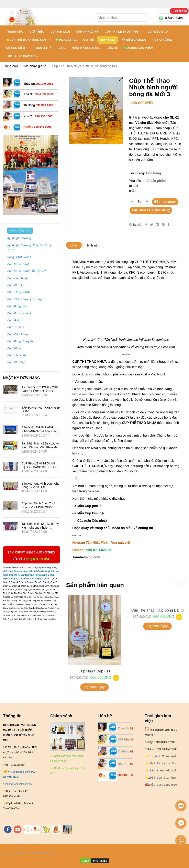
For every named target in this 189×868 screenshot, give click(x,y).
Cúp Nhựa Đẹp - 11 (94, 671)
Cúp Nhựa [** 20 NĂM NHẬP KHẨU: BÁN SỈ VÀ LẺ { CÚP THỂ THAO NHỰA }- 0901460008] (14, 349)
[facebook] (8, 829)
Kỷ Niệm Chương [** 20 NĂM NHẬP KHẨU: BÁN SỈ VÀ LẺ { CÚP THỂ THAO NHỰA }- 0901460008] (19, 239)
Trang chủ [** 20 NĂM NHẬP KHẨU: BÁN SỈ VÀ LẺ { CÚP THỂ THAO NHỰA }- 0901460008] (15, 32)
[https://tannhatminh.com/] (32, 829)
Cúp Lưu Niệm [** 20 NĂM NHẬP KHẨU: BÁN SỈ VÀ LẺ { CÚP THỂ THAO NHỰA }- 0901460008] (18, 279)
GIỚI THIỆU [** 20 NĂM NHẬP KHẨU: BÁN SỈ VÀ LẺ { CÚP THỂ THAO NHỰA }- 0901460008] (37, 32)
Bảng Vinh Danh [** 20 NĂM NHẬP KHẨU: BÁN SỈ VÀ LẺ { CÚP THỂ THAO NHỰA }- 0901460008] (19, 257)
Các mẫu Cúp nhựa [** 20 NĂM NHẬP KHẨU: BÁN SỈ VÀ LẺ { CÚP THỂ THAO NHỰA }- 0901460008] (93, 521)
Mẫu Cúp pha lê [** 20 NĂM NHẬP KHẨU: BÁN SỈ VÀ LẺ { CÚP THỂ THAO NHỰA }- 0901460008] (89, 506)
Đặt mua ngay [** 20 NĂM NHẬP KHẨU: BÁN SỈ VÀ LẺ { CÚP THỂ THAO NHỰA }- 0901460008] (165, 202)
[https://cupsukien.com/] (68, 829)
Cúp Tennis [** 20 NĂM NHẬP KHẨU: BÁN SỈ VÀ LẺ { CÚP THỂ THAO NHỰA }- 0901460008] (16, 328)
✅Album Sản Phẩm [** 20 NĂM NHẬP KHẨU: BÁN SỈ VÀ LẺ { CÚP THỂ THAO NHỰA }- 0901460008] (138, 48)
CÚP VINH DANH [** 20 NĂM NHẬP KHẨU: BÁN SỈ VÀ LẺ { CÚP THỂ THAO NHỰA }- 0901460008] (87, 32)
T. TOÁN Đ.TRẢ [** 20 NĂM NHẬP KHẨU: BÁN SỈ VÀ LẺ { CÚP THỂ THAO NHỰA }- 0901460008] (41, 48)
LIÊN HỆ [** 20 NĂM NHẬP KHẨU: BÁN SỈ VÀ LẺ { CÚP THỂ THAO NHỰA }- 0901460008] (112, 48)
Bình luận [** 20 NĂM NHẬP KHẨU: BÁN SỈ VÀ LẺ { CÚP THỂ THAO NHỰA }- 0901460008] (93, 245)
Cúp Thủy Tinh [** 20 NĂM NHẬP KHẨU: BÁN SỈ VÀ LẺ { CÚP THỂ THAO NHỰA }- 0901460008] (18, 293)
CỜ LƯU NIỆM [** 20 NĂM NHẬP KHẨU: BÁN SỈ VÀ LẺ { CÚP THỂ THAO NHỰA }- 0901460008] (15, 48)
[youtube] (18, 829)
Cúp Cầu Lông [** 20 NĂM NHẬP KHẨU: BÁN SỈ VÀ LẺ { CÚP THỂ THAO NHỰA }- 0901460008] (18, 335)
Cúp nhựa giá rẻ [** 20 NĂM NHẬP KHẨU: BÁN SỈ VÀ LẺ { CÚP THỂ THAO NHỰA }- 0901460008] (34, 66)
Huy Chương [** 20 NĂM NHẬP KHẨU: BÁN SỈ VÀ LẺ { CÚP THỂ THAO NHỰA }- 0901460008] (16, 363)
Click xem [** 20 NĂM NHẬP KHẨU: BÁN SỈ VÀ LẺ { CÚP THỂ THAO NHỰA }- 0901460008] (168, 347)
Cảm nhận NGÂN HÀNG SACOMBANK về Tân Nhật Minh (39, 431)
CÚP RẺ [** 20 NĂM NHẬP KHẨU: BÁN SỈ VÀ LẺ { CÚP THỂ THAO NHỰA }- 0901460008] (88, 40)
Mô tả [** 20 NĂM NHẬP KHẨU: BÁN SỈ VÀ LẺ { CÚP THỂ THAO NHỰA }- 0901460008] (74, 245)
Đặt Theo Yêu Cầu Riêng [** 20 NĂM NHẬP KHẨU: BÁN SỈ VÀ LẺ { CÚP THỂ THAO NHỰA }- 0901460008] (151, 210)
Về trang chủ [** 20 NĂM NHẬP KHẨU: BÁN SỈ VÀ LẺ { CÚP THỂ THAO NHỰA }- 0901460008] (100, 528)
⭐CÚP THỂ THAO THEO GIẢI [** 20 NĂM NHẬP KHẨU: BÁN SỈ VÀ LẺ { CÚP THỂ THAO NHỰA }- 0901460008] (26, 40)
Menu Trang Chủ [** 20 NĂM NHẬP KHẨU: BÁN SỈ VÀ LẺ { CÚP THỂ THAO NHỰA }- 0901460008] (20, 231)
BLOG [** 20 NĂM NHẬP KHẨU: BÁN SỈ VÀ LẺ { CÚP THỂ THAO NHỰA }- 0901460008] (62, 48)
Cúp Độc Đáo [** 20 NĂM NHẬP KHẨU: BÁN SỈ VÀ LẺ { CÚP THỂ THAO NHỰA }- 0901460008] (158, 32)
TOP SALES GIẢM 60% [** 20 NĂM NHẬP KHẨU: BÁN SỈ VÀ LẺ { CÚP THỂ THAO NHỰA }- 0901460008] (21, 56)
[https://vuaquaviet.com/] (56, 829)
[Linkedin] (157, 225)
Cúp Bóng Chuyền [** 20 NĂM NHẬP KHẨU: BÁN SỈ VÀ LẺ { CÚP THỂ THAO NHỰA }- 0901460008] (20, 342)
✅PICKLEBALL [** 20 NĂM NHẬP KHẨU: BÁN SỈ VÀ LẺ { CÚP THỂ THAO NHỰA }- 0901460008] (66, 40)
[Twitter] (152, 225)
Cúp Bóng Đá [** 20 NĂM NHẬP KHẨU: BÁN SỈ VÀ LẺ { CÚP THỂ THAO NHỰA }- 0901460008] (17, 307)
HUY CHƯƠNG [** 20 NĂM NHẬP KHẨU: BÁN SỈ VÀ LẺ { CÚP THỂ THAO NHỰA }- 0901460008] (162, 40)
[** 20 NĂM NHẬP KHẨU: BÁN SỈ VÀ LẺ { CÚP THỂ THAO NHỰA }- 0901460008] (179, 11)
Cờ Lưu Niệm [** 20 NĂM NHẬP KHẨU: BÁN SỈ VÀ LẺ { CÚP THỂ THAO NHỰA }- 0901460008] (17, 356)
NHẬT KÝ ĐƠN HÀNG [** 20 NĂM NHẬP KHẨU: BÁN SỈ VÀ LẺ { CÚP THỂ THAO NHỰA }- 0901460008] (86, 48)
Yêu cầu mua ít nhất (135, 186)
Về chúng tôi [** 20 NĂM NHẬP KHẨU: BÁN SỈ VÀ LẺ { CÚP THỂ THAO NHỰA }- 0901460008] (143, 528)
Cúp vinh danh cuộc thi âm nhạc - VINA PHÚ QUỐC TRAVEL (40, 507)
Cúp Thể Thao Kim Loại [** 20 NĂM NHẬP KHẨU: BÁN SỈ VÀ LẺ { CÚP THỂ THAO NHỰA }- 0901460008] (25, 300)
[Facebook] (146, 225)
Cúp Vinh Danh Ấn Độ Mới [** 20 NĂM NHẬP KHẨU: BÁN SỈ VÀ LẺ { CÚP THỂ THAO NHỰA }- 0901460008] (27, 272)
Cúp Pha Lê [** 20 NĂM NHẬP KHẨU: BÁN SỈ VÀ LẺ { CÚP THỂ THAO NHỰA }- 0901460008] (16, 286)
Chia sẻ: (135, 225)
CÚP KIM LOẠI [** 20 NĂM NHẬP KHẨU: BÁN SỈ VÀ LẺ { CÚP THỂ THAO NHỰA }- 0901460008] (60, 32)
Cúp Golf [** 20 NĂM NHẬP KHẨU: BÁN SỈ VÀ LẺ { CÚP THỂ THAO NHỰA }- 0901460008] (14, 321)
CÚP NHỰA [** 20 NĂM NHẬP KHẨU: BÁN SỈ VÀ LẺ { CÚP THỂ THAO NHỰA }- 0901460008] (108, 40)
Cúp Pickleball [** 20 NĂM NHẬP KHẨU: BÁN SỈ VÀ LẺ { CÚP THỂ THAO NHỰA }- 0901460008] (19, 314)
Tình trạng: (137, 173)
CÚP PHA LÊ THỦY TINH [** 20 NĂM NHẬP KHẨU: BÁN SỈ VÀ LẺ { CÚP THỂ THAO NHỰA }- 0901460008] (122, 32)
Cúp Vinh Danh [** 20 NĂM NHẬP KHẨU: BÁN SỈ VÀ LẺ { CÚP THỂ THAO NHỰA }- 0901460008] (18, 265)
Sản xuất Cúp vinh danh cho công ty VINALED (41, 485)
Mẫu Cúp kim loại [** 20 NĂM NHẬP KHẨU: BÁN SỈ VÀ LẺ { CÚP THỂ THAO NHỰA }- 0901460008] (91, 513)
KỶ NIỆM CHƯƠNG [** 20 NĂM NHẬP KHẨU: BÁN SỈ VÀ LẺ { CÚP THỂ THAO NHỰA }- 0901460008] (134, 40)
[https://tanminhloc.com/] (46, 829)
